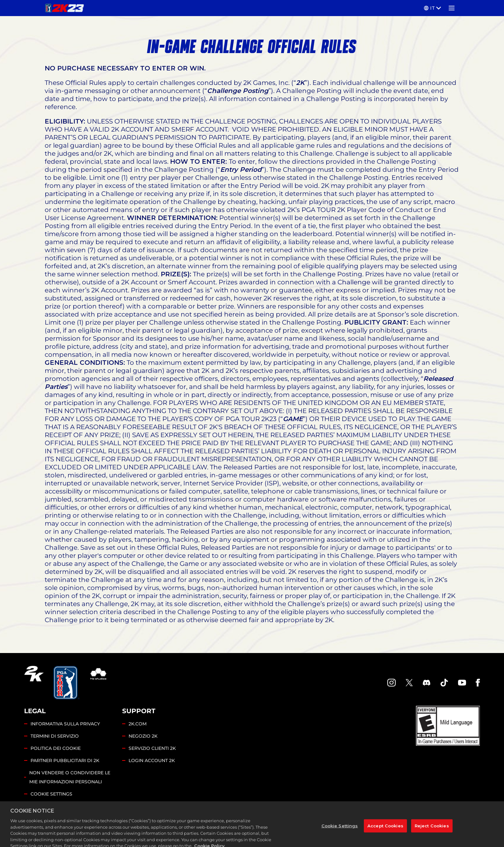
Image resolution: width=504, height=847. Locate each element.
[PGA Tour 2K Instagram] (392, 683)
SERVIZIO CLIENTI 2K (152, 748)
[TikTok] (444, 683)
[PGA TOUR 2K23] (64, 8)
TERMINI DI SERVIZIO (55, 736)
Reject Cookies (432, 830)
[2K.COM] (34, 683)
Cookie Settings (51, 794)
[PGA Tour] (66, 683)
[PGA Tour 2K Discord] (427, 683)
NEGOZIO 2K (143, 736)
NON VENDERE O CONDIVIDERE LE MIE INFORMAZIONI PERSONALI (70, 777)
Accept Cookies (385, 830)
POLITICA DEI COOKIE (56, 748)
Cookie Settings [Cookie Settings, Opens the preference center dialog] (340, 830)
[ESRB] (448, 726)
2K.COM (138, 724)
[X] (409, 683)
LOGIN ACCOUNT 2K (152, 760)
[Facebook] (478, 683)
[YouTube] (462, 683)
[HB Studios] (98, 683)
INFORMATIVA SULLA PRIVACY (65, 724)
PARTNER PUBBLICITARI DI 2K (65, 760)
